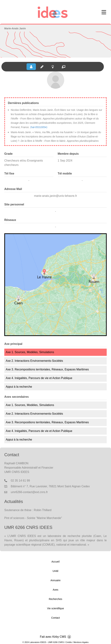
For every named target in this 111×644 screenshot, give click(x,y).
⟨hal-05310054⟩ (39, 127)
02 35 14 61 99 (20, 481)
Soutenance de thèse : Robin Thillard (28, 510)
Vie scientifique (56, 608)
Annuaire (55, 580)
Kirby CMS (59, 637)
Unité (55, 571)
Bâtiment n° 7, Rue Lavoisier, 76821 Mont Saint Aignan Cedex (50, 486)
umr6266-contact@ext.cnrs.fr (29, 492)
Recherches (55, 599)
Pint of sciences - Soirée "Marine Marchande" (33, 518)
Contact (55, 618)
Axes (55, 590)
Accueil (55, 562)
